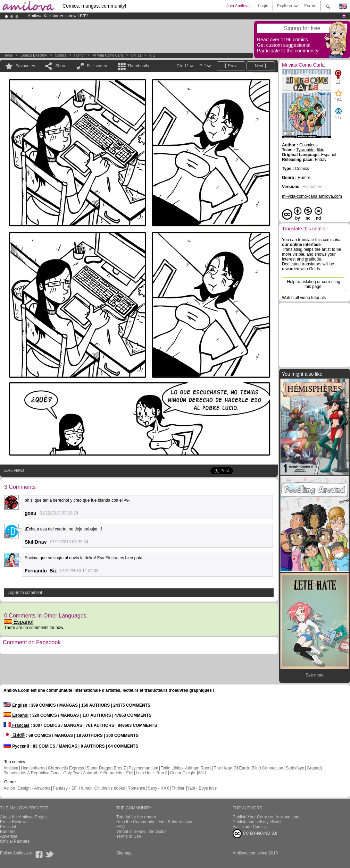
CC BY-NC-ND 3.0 (255, 834)
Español (19, 622)
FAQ (120, 827)
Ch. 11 (136, 55)
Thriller (178, 788)
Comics (61, 55)
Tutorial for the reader (136, 817)
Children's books (109, 788)
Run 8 (162, 773)
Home (8, 55)
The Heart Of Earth (231, 768)
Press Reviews (14, 822)
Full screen (97, 66)
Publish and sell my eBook (257, 822)
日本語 (14, 735)
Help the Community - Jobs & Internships (154, 822)
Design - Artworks (34, 788)
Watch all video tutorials (304, 298)
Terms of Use (129, 836)
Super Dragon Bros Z (106, 768)
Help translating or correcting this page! (313, 284)
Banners (8, 832)
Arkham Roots (198, 768)
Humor (80, 55)
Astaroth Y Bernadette (103, 773)
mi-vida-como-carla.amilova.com (312, 196)
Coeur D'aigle (183, 773)
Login (263, 6)
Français (16, 725)
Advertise (9, 836)
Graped (314, 768)
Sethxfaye (295, 768)
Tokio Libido (172, 768)
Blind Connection (268, 768)
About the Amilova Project (24, 817)
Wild (202, 773)
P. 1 (152, 55)
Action (9, 788)
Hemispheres (33, 768)
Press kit (8, 827)
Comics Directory (34, 55)
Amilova (11, 768)
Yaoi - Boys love (202, 788)
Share (61, 66)
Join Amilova (238, 6)
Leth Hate (145, 773)
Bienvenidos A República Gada (32, 773)
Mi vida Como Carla (108, 55)
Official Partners (15, 841)
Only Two (72, 773)
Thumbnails (138, 66)
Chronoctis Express (66, 768)
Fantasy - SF (65, 788)
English (15, 705)
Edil (130, 773)
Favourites (25, 66)
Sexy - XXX (159, 788)
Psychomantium (143, 768)
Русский (16, 746)
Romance (136, 788)
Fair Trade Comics (250, 827)
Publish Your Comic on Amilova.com (266, 817)
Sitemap (124, 853)
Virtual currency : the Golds (141, 832)
